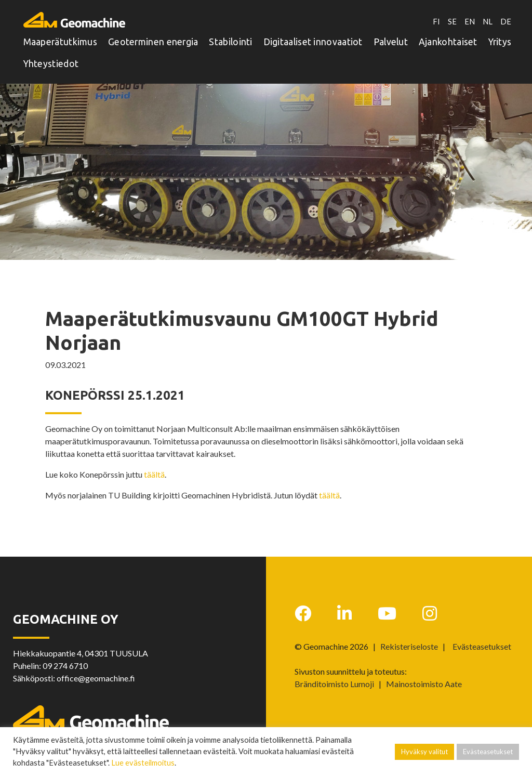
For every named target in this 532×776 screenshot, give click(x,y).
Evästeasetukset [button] (482, 647)
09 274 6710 (65, 666)
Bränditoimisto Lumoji (334, 684)
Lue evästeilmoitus (143, 763)
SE (450, 18)
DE (506, 18)
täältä (154, 474)
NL (487, 18)
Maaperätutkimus (61, 40)
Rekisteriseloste (409, 646)
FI (434, 18)
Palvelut (391, 40)
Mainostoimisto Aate (424, 684)
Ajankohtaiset (448, 40)
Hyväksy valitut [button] (424, 752)
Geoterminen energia (153, 40)
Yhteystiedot (51, 62)
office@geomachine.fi (96, 678)
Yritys (500, 40)
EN (468, 18)
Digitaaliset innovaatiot (313, 40)
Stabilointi (230, 40)
